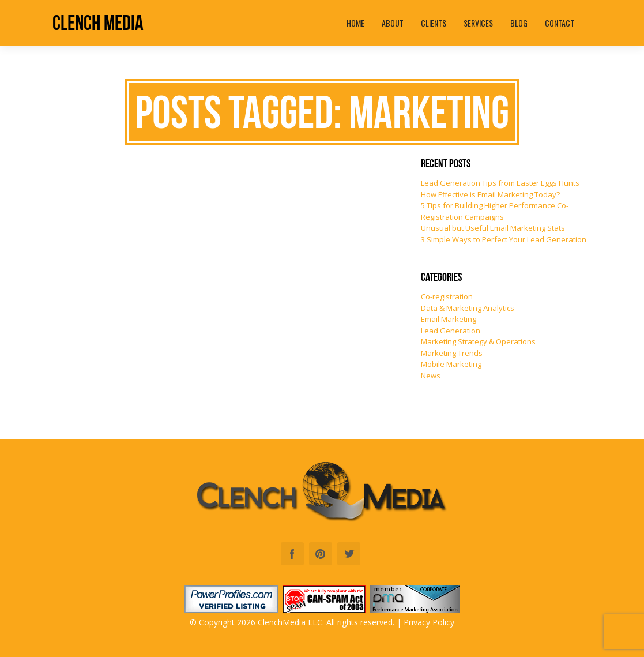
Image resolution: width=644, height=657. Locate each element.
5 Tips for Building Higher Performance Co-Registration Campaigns (495, 211)
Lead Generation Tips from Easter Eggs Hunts (500, 183)
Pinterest (321, 554)
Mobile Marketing (451, 364)
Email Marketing (449, 319)
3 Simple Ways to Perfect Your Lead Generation (504, 239)
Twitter (349, 554)
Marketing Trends (452, 353)
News (431, 376)
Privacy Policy (429, 622)
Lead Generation (451, 331)
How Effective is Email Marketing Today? (490, 194)
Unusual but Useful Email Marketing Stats (493, 228)
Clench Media (98, 23)
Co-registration (447, 296)
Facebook (292, 554)
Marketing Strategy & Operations (478, 341)
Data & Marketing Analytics (468, 308)
